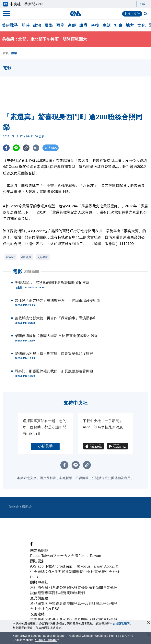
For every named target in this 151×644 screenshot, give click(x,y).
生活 (107, 25)
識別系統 (52, 588)
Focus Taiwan (42, 556)
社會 (118, 25)
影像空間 (67, 604)
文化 (141, 25)
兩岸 (60, 25)
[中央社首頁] (76, 14)
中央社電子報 (94, 572)
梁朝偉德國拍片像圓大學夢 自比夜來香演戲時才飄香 (56, 336)
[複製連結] (26, 148)
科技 (95, 25)
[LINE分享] (16, 148)
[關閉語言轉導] (149, 635)
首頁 (6, 53)
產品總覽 (38, 604)
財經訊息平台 (99, 604)
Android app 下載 (66, 566)
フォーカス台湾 (66, 556)
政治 (37, 25)
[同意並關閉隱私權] (149, 623)
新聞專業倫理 (107, 588)
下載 (142, 4)
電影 (17, 272)
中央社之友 (43, 609)
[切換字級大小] (36, 148)
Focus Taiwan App (96, 566)
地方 (130, 25)
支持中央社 (132, 14)
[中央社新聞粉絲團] (31, 545)
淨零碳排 (62, 572)
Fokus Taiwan (90, 556)
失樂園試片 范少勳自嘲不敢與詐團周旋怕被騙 (52, 283)
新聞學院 (76, 572)
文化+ (50, 572)
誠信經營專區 (41, 593)
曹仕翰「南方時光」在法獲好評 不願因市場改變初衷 (57, 300)
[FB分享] (6, 148)
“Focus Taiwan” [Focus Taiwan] (46, 640)
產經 (72, 25)
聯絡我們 (77, 593)
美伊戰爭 (10, 25)
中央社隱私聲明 (120, 624)
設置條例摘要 (85, 588)
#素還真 (26, 257)
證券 (83, 25)
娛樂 (14, 53)
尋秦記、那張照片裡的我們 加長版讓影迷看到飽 (54, 371)
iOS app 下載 (41, 566)
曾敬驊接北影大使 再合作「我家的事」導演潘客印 (56, 318)
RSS (56, 609)
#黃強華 (43, 257)
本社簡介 (38, 588)
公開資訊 (67, 588)
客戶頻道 (52, 604)
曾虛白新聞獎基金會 (47, 619)
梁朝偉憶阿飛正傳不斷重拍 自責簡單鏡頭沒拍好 (54, 353)
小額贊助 (45, 446)
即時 (25, 25)
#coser (11, 257)
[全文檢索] (146, 14)
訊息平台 (81, 604)
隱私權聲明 (61, 593)
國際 (49, 25)
